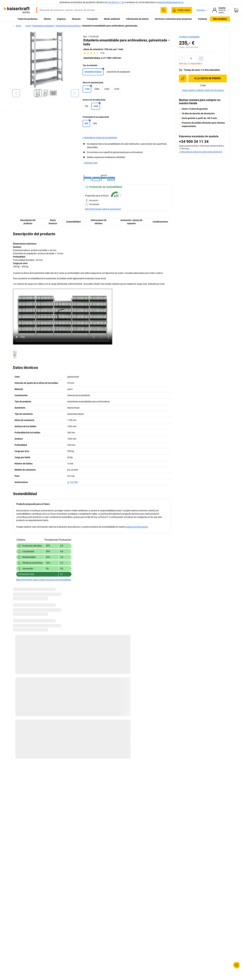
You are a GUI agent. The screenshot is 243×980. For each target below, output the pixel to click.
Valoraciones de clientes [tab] (98, 222)
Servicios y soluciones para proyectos (173, 19)
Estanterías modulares (43, 26)
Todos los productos (28, 19)
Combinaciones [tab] (160, 222)
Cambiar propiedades (189, 37)
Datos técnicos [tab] (53, 222)
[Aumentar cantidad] (201, 59)
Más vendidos (220, 19)
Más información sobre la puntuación (103, 209)
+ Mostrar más (90, 163)
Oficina (47, 19)
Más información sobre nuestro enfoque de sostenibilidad (44, 580)
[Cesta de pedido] (236, 10)
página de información (137, 527)
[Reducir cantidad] (181, 59)
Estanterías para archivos (68, 26)
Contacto (203, 19)
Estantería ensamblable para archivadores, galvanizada (110, 26)
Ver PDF (73, 482)
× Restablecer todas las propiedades (100, 138)
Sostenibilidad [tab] (73, 222)
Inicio (28, 26)
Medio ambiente (112, 19)
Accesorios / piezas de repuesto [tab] (131, 222)
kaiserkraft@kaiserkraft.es (171, 2)
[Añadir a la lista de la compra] (183, 78)
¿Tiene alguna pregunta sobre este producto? (201, 152)
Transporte (92, 19)
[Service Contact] (236, 965)
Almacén (76, 19)
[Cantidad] (191, 59)
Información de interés (137, 19)
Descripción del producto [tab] (28, 222)
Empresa (61, 19)
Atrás (17, 26)
